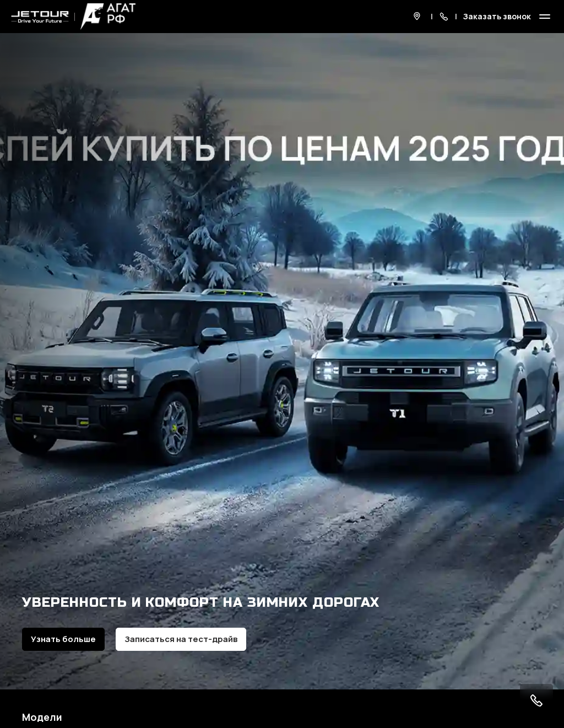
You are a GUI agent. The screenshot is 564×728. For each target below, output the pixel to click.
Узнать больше (63, 639)
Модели (42, 717)
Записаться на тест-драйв (181, 639)
